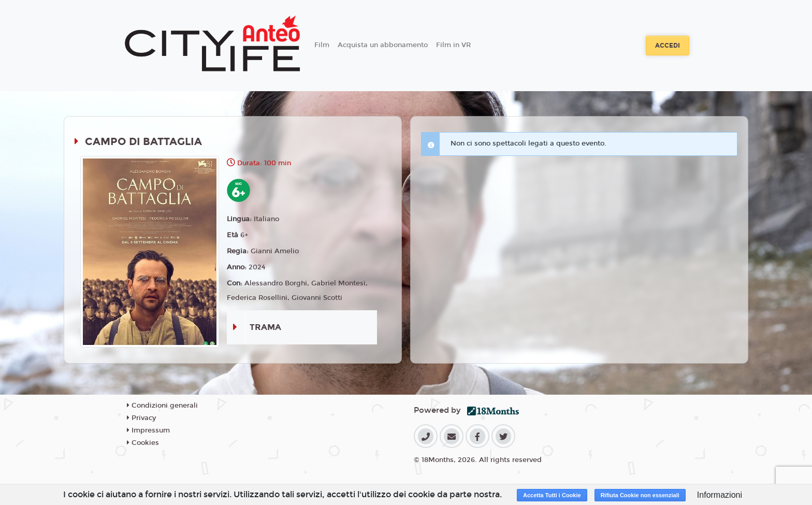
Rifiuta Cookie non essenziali (640, 495)
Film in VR (453, 45)
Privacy (141, 418)
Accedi (668, 46)
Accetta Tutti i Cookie (552, 495)
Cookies (143, 443)
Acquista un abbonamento (383, 45)
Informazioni (720, 495)
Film (322, 45)
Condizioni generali (162, 406)
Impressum (148, 430)
